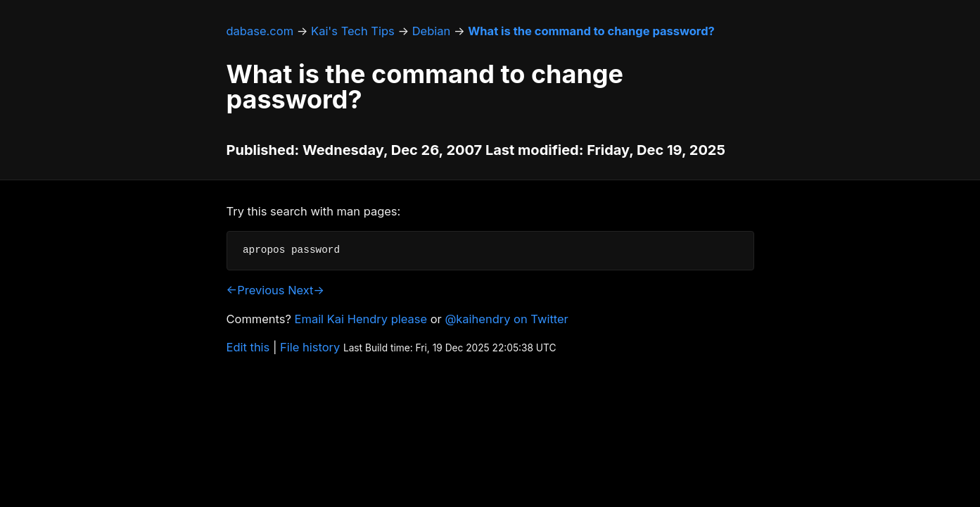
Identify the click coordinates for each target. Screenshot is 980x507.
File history (310, 347)
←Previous (256, 290)
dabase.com (260, 31)
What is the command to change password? (591, 31)
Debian (432, 31)
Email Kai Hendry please (361, 319)
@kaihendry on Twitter (506, 319)
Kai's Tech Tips (353, 31)
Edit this (248, 347)
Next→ (306, 290)
